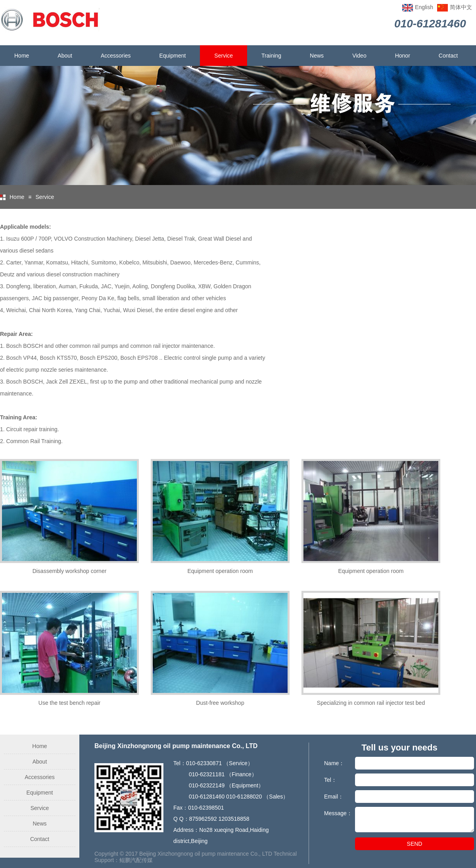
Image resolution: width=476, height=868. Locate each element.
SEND (415, 844)
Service (224, 56)
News (317, 56)
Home (22, 56)
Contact (448, 56)
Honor (403, 56)
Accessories (116, 56)
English (424, 7)
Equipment (172, 56)
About (65, 56)
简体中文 (461, 7)
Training (271, 56)
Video (359, 56)
